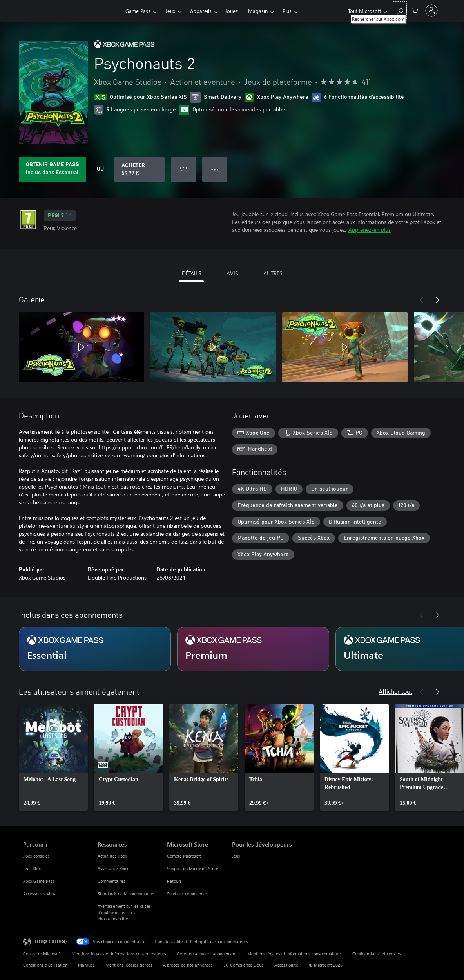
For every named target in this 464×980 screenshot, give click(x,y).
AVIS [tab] (232, 273)
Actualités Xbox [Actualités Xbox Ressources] (112, 856)
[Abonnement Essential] (95, 649)
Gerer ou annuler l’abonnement (207, 954)
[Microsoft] (50, 11)
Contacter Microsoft (42, 954)
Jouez (231, 11)
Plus (287, 11)
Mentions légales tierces (129, 965)
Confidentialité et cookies (377, 954)
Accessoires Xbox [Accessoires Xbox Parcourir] (39, 894)
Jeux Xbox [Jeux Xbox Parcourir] (32, 868)
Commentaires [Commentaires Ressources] (111, 881)
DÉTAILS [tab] (191, 273)
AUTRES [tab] (273, 273)
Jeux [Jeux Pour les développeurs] (236, 856)
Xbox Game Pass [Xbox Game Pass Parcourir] (39, 881)
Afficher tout (395, 691)
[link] (53, 757)
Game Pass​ (138, 11)
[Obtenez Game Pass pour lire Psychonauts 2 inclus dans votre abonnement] (53, 169)
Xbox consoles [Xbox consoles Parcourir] (36, 856)
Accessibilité (286, 965)
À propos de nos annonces (188, 965)
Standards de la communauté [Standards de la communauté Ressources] (125, 894)
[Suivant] (437, 300)
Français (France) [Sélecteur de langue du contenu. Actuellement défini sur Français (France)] (51, 941)
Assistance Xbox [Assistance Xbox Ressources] (113, 868)
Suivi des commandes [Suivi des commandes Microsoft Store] (187, 894)
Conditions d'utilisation (45, 965)
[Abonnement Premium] (253, 649)
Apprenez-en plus (370, 230)
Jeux (170, 11)
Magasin (258, 11)
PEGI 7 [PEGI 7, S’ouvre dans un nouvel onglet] (60, 216)
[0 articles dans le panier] (415, 10)
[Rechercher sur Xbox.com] (400, 10)
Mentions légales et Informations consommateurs (119, 954)
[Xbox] (102, 11)
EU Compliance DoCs (244, 965)
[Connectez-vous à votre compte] (431, 11)
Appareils (201, 11)
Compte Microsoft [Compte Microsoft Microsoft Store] (184, 856)
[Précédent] (422, 300)
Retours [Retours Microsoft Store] (174, 881)
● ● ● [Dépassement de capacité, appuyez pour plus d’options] (215, 169)
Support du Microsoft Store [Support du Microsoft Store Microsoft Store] (193, 868)
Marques (86, 965)
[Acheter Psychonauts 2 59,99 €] (140, 169)
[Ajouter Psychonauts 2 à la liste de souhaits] (183, 169)
